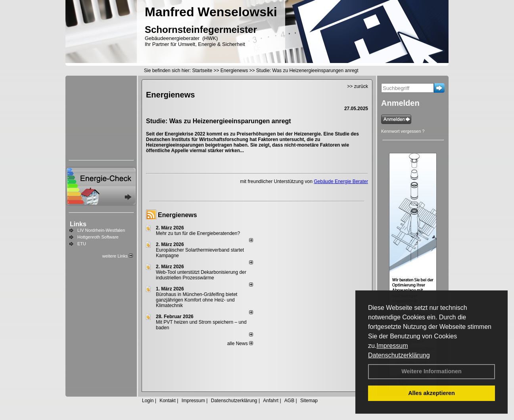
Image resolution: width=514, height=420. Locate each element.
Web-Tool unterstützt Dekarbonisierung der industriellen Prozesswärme (201, 275)
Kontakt (168, 401)
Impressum (392, 346)
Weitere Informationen (432, 371)
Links (78, 224)
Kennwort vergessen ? (403, 131)
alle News (240, 344)
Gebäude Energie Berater (341, 181)
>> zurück (358, 86)
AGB (289, 401)
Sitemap (309, 401)
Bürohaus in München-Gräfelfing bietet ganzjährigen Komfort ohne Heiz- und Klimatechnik (197, 300)
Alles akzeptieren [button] (432, 393)
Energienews (177, 215)
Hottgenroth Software (98, 237)
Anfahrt (271, 401)
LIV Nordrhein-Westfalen (101, 230)
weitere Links (118, 256)
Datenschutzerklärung (399, 355)
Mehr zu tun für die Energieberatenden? (198, 233)
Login (148, 401)
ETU (82, 244)
